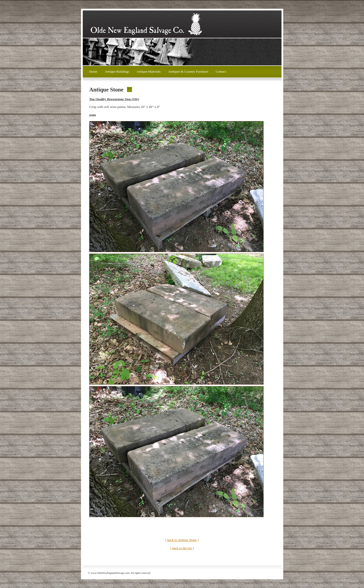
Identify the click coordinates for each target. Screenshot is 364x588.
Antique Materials (149, 71)
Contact (221, 71)
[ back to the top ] (182, 548)
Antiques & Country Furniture (188, 71)
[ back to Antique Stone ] (182, 540)
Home (93, 71)
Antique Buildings (117, 71)
